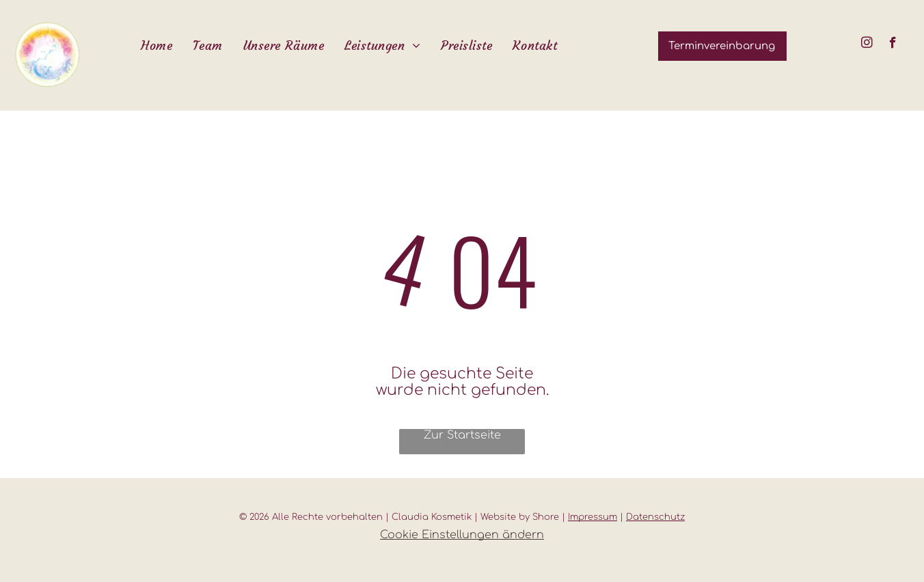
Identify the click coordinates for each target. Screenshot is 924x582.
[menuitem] (157, 46)
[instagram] (867, 44)
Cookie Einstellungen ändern (462, 535)
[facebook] (893, 44)
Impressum (593, 517)
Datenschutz (655, 517)
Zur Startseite (462, 435)
